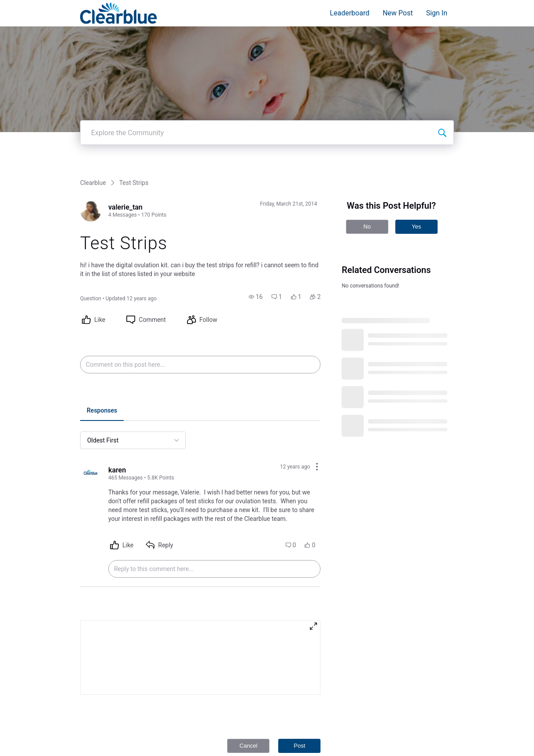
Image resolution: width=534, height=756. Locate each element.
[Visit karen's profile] (91, 471)
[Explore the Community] (442, 129)
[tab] (102, 408)
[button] (256, 294)
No (367, 223)
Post (299, 743)
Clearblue (93, 180)
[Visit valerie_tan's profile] (91, 208)
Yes (416, 223)
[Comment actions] (317, 464)
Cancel (248, 743)
